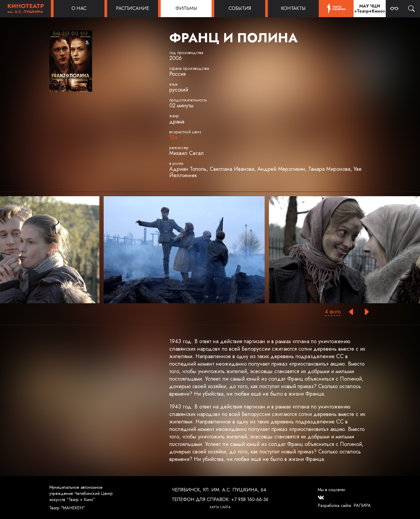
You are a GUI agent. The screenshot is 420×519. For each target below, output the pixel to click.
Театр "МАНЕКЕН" (67, 508)
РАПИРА (362, 505)
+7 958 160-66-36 (250, 499)
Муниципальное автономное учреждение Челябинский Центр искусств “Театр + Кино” (81, 493)
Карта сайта (220, 507)
